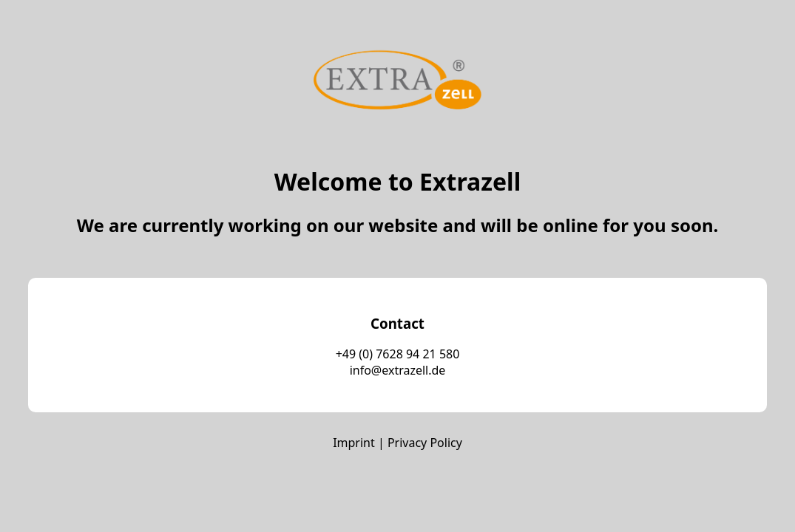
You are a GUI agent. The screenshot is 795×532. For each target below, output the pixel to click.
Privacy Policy (425, 443)
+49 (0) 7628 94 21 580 (398, 354)
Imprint (354, 443)
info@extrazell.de (398, 370)
